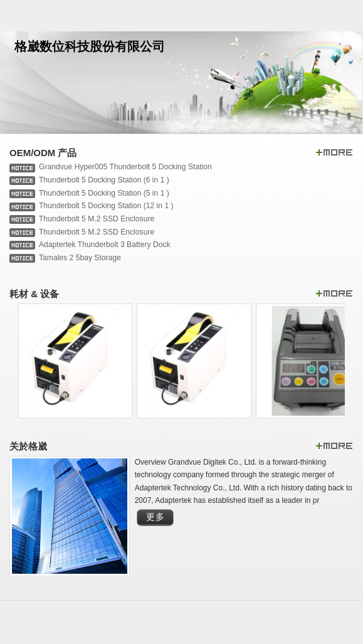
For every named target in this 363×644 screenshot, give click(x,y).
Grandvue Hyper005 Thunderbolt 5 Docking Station (125, 167)
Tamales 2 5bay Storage (80, 258)
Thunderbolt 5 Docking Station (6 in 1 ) (104, 180)
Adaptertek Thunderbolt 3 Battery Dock (105, 245)
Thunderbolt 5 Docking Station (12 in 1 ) (106, 206)
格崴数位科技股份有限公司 (90, 46)
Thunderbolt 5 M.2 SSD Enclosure (97, 219)
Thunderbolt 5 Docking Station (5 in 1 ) (104, 193)
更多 (155, 517)
